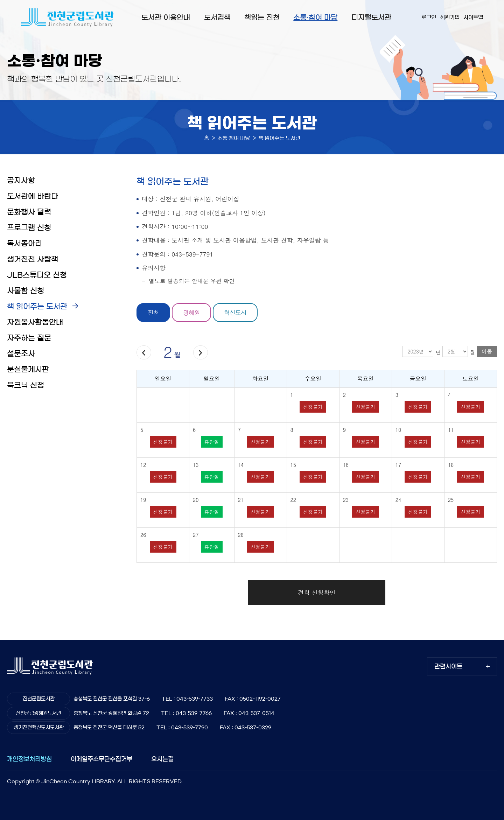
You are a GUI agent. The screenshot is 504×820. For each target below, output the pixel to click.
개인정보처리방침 (29, 759)
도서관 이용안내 (166, 17)
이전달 (144, 353)
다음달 (200, 353)
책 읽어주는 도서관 (37, 306)
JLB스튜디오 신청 (37, 275)
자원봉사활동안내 (35, 322)
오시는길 (162, 759)
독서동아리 (24, 243)
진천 (153, 313)
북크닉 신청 (26, 385)
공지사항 (21, 180)
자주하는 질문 (29, 338)
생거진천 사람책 (33, 259)
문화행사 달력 (29, 212)
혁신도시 (235, 313)
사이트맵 (473, 17)
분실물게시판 (28, 369)
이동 (487, 351)
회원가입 (450, 17)
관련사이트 (448, 666)
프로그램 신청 (29, 228)
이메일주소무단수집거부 (101, 759)
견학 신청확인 (317, 593)
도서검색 (217, 17)
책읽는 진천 (262, 17)
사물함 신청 (26, 291)
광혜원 (191, 313)
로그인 (429, 17)
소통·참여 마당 (315, 17)
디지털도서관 (371, 17)
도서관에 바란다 (33, 196)
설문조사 (21, 354)
